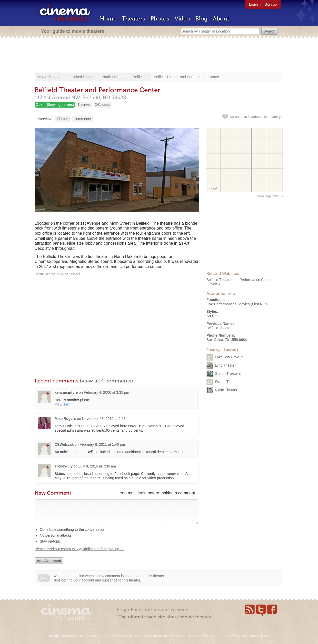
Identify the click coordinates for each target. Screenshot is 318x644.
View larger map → (270, 196)
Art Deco (213, 316)
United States (82, 77)
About (221, 19)
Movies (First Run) (253, 304)
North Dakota (113, 77)
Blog (201, 19)
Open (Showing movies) (55, 105)
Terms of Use (260, 636)
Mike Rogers (65, 419)
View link (62, 404)
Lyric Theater (225, 365)
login (142, 493)
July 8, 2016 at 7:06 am (97, 466)
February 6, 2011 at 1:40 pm (102, 444)
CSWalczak (64, 444)
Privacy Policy (236, 636)
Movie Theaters (50, 77)
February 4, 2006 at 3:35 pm (107, 392)
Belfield (139, 77)
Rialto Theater (226, 390)
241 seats (103, 105)
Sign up (271, 4)
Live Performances (221, 304)
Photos (160, 19)
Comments (82, 119)
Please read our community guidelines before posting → (79, 554)
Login (253, 4)
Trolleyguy (64, 466)
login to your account (78, 585)
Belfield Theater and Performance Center (187, 77)
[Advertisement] (159, 56)
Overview (44, 119)
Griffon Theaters (228, 373)
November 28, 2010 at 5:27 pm (107, 419)
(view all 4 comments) (106, 381)
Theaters (133, 19)
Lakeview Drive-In (229, 357)
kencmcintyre (66, 392)
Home (108, 19)
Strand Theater (227, 382)
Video (182, 19)
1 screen (84, 105)
